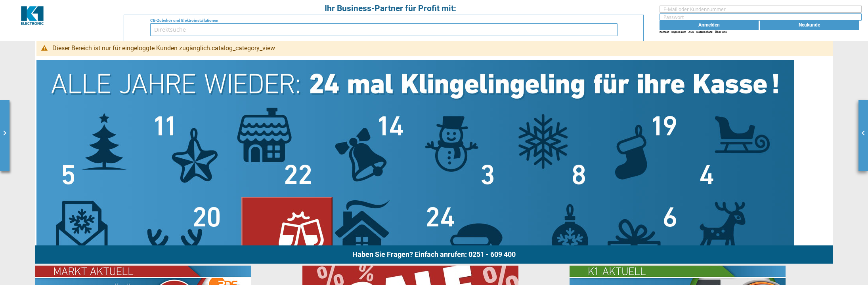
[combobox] (384, 30)
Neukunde (809, 25)
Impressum (679, 32)
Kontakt (664, 32)
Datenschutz (705, 32)
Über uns (721, 32)
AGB (691, 32)
